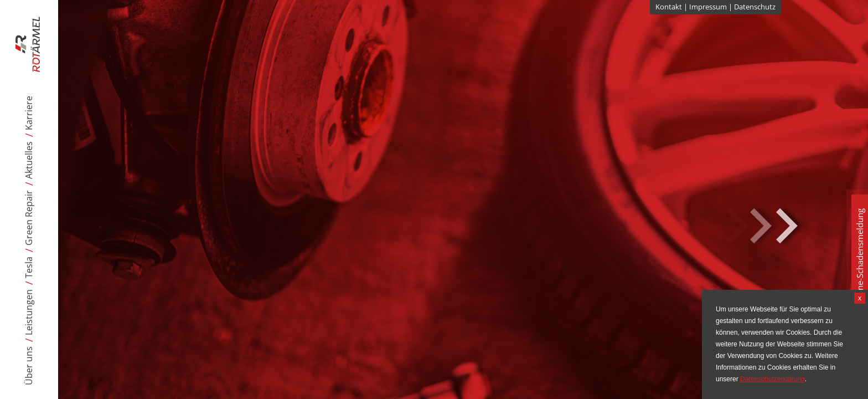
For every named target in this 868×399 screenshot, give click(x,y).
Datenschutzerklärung (773, 379)
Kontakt (669, 7)
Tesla (29, 267)
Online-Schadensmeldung (860, 257)
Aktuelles (29, 160)
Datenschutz (755, 7)
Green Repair (29, 218)
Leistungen (29, 312)
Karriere (29, 113)
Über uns (29, 366)
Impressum (708, 7)
